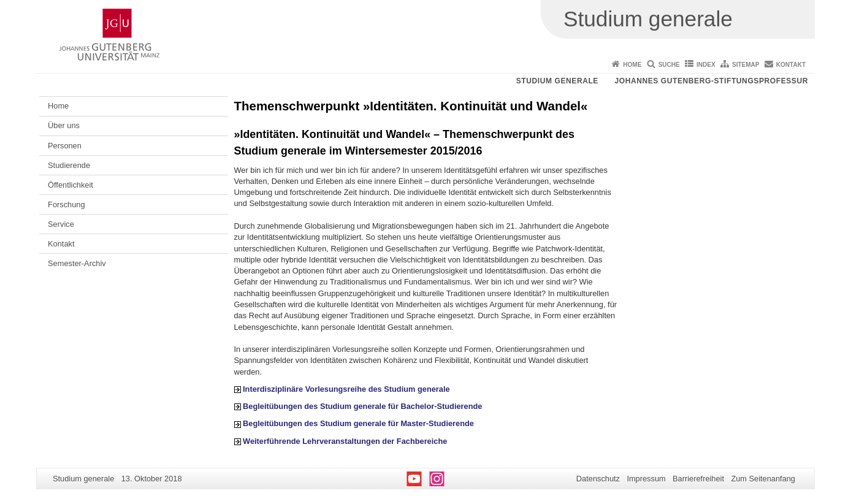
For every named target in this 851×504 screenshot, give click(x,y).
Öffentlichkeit (71, 185)
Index (706, 65)
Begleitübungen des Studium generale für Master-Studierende (358, 423)
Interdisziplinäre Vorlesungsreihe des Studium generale (346, 389)
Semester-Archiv (77, 263)
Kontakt (791, 65)
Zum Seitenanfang (763, 479)
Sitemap (746, 65)
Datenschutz (598, 479)
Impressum (646, 479)
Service (61, 224)
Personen (65, 146)
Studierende (69, 165)
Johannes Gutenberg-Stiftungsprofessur (711, 81)
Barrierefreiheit (698, 479)
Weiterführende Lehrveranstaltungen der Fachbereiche (345, 441)
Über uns (64, 125)
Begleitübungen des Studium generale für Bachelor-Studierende (362, 406)
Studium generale (557, 81)
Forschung (66, 204)
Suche (669, 65)
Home (632, 65)
